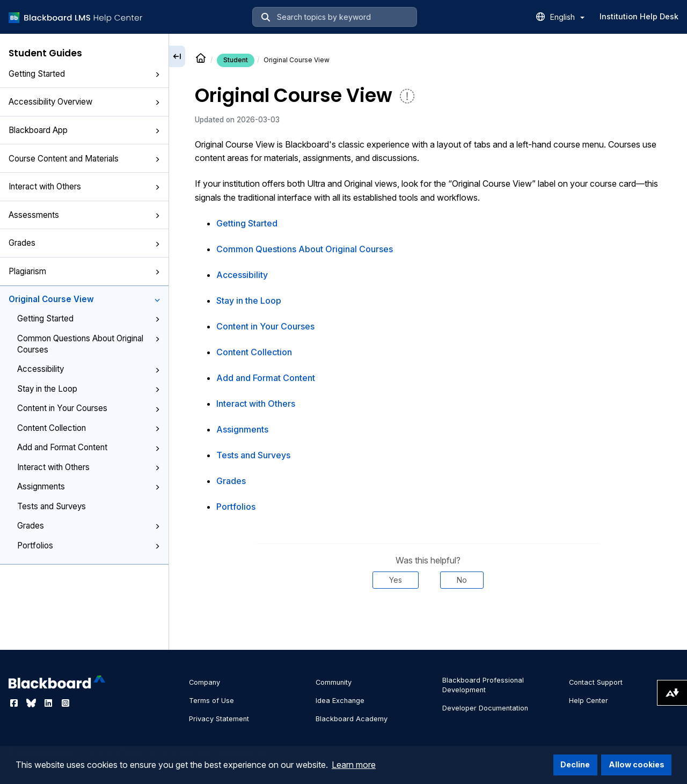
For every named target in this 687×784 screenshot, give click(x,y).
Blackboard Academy (352, 719)
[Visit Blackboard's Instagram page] (65, 703)
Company (204, 682)
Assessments (84, 215)
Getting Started (84, 74)
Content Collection (89, 428)
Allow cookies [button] (637, 764)
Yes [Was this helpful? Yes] (396, 580)
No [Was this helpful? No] (462, 580)
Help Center (589, 701)
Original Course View (84, 299)
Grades (84, 243)
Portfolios (89, 545)
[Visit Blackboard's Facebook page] (15, 703)
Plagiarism (84, 271)
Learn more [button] (354, 765)
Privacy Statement (219, 719)
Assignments (89, 486)
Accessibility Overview (84, 102)
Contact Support (596, 682)
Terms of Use (211, 701)
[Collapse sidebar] (177, 56)
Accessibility (89, 369)
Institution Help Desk (639, 16)
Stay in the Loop (89, 389)
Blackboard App (84, 130)
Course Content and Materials (84, 159)
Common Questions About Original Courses (89, 344)
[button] (157, 75)
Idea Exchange (340, 701)
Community (334, 682)
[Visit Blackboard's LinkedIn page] (49, 703)
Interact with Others (84, 186)
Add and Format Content (89, 447)
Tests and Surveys (52, 506)
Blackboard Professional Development (483, 685)
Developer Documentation (485, 708)
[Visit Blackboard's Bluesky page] (32, 703)
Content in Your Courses (89, 408)
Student (236, 60)
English (567, 17)
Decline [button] (575, 764)
